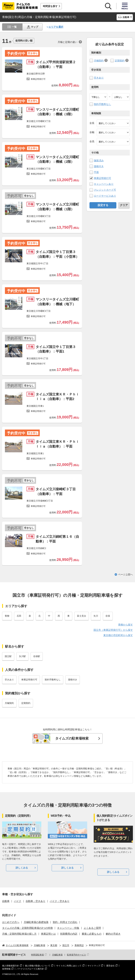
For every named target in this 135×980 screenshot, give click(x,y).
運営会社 (110, 966)
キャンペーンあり (104, 184)
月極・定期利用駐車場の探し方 (19, 934)
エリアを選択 (56, 27)
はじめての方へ (11, 922)
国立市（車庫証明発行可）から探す (113, 630)
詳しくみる (22, 868)
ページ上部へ (126, 574)
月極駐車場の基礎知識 (36, 922)
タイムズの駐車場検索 (72, 738)
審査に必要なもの (92, 934)
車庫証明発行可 (102, 178)
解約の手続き (113, 934)
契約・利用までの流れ (65, 922)
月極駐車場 (57, 955)
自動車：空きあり (36, 901)
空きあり (99, 78)
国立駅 (8, 656)
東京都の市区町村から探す (118, 635)
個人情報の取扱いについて (38, 966)
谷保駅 (37, 656)
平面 (96, 172)
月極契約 (99, 61)
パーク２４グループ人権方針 (30, 969)
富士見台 (82, 616)
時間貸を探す (50, 6)
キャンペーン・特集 (68, 928)
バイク (18, 901)
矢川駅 (22, 656)
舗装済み (99, 160)
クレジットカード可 (105, 190)
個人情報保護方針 (11, 966)
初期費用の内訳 (69, 934)
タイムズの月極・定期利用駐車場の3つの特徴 (27, 928)
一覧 (14, 27)
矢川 (96, 616)
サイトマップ (94, 966)
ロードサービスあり (105, 196)
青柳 (7, 616)
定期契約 (120, 61)
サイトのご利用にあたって (69, 966)
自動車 (6, 901)
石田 (19, 616)
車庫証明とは (48, 934)
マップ (34, 27)
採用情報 (6, 969)
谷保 (108, 616)
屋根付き (99, 166)
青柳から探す (126, 625)
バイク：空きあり (60, 901)
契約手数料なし (102, 104)
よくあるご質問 (92, 928)
